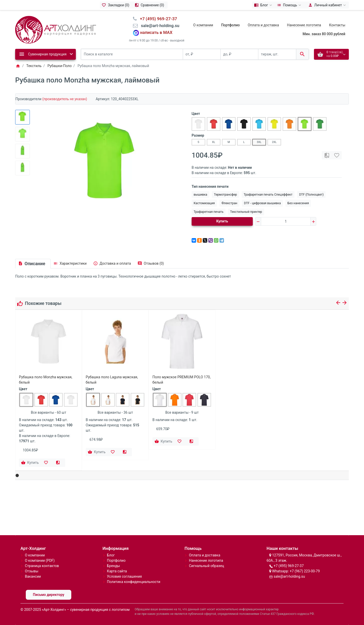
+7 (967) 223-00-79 (305, 571)
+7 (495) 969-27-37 (289, 566)
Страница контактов (42, 566)
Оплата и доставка (263, 25)
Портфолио (116, 560)
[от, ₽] (202, 54)
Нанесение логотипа (304, 25)
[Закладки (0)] (116, 5)
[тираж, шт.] (277, 54)
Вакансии (33, 576)
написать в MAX (156, 33)
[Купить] (30, 463)
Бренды (113, 566)
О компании (203, 25)
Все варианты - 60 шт (49, 412)
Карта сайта (117, 571)
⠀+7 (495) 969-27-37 (157, 19)
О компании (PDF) (40, 560)
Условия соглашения (124, 576)
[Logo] (56, 29)
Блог (111, 555)
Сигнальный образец (206, 566)
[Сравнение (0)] (150, 5)
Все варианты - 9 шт (182, 412)
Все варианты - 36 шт (115, 412)
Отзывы (31, 571)
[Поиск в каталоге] (132, 54)
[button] (17, 476)
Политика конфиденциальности (134, 582)
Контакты (337, 25)
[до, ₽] (239, 54)
